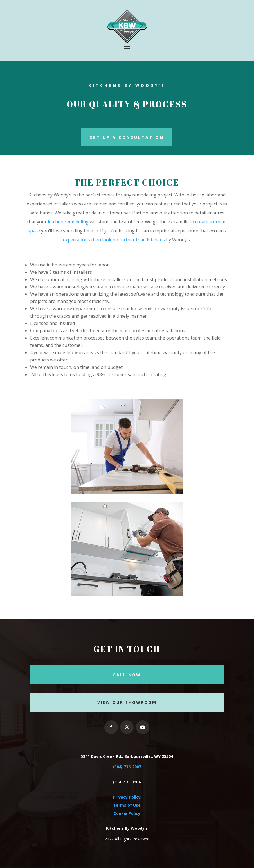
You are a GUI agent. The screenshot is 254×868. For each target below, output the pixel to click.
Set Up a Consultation (127, 137)
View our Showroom (127, 702)
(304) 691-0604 (127, 782)
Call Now (127, 675)
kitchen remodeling (68, 222)
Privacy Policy (127, 797)
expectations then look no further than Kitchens (114, 240)
